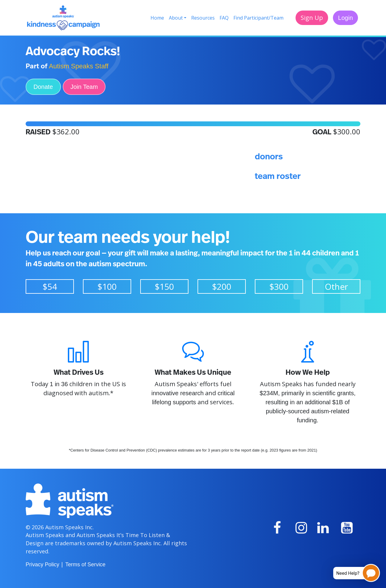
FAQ (224, 18)
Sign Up (312, 18)
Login (345, 18)
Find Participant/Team (258, 18)
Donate (43, 87)
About (176, 18)
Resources (203, 18)
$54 (50, 286)
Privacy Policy (42, 565)
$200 (222, 286)
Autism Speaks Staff (79, 66)
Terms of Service (85, 565)
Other (336, 286)
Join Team (84, 87)
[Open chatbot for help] (352, 573)
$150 (164, 286)
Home (157, 18)
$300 (279, 286)
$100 (107, 286)
